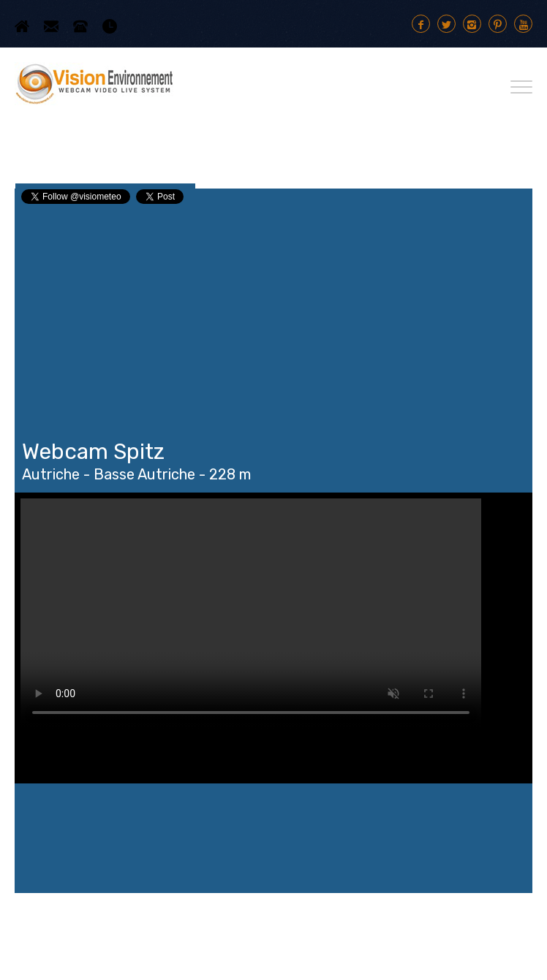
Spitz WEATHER (273, 838)
